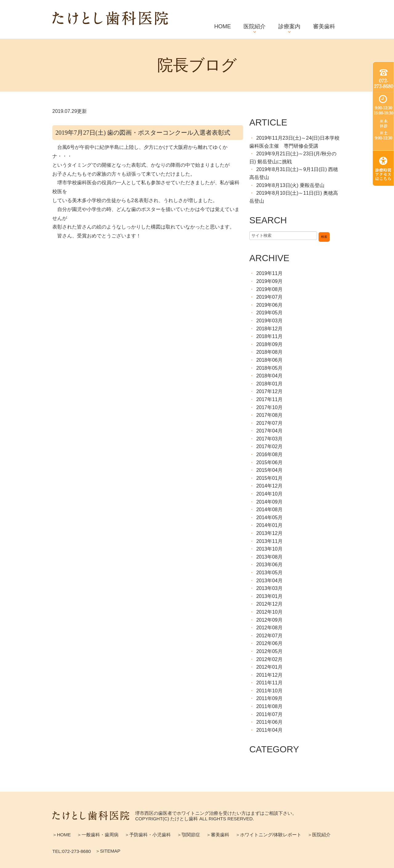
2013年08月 (269, 557)
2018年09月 (269, 344)
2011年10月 (269, 691)
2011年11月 (269, 683)
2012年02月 (269, 659)
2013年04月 (269, 581)
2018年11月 (269, 336)
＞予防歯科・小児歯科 (148, 835)
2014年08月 (269, 510)
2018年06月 (269, 360)
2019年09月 (269, 281)
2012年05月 (269, 651)
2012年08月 (269, 628)
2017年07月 (269, 423)
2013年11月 (269, 541)
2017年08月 (269, 415)
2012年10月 (269, 612)
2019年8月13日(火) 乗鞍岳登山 (290, 185)
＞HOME (62, 835)
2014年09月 (269, 502)
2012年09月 (269, 620)
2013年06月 (269, 565)
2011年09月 (269, 698)
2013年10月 (269, 549)
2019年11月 (269, 273)
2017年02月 (269, 446)
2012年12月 (269, 604)
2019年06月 (269, 305)
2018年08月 (269, 352)
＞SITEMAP (108, 851)
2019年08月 (269, 289)
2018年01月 (269, 384)
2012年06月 (269, 643)
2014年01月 (269, 525)
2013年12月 (269, 533)
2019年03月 (269, 321)
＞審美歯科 (218, 835)
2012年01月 (269, 667)
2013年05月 (269, 573)
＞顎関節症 (189, 835)
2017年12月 (269, 391)
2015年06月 (269, 462)
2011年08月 (269, 706)
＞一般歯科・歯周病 (98, 835)
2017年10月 (269, 407)
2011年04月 (269, 730)
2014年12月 (269, 486)
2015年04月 (269, 470)
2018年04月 (269, 376)
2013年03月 (269, 588)
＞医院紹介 (319, 835)
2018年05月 (269, 368)
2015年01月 (269, 478)
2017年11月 (269, 399)
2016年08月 (269, 454)
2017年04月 (269, 431)
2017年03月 (269, 439)
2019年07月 (269, 297)
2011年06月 (269, 722)
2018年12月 (269, 329)
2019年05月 (269, 313)
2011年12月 (269, 675)
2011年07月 (269, 714)
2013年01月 (269, 596)
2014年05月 (269, 518)
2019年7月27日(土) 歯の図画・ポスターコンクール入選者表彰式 (143, 133)
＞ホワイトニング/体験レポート (268, 835)
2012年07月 (269, 636)
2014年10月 (269, 494)
